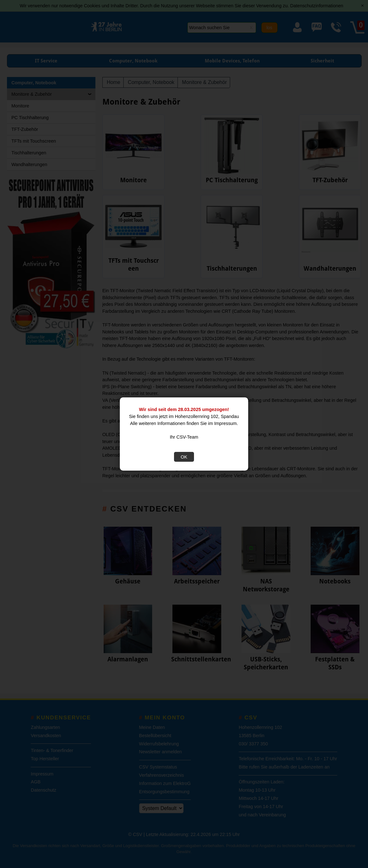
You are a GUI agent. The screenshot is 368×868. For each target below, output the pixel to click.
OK (184, 457)
